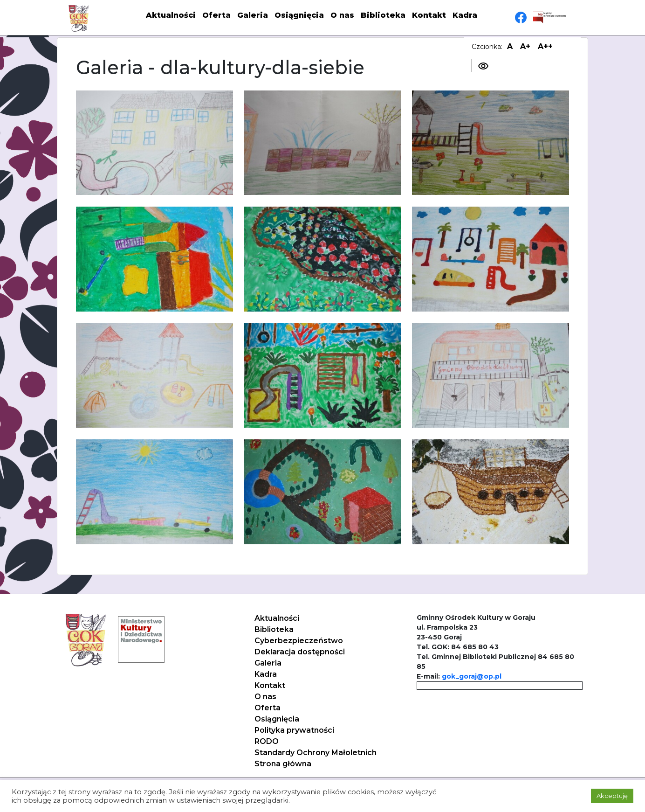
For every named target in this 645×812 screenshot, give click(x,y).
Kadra (465, 15)
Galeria (253, 15)
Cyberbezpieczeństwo (299, 641)
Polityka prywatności (294, 730)
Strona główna (283, 764)
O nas (342, 15)
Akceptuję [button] (612, 796)
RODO (267, 741)
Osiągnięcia (299, 15)
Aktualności (171, 15)
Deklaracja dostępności (300, 652)
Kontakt (429, 15)
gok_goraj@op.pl (472, 676)
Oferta (216, 15)
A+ (525, 46)
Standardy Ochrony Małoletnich (316, 753)
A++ (545, 46)
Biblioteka (383, 15)
